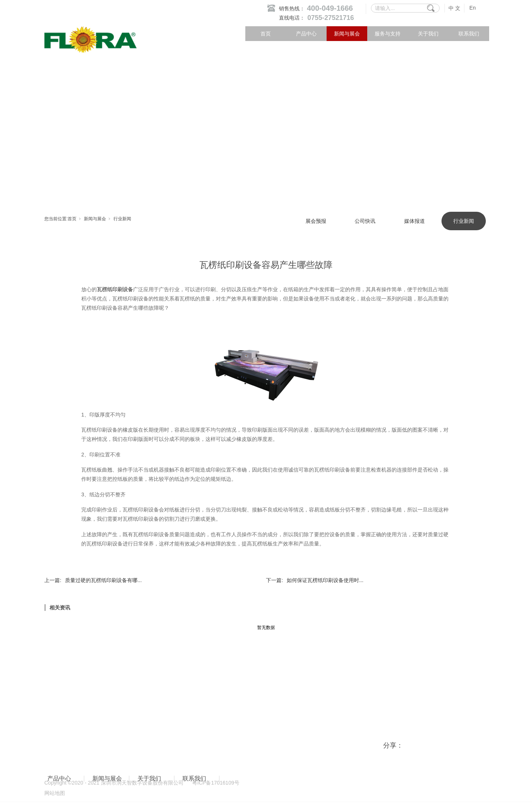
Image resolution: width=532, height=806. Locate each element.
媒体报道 (415, 221)
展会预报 (316, 221)
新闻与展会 (347, 34)
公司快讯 (365, 221)
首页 (266, 34)
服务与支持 (388, 34)
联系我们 (469, 34)
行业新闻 (122, 219)
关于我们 (428, 34)
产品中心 (306, 34)
